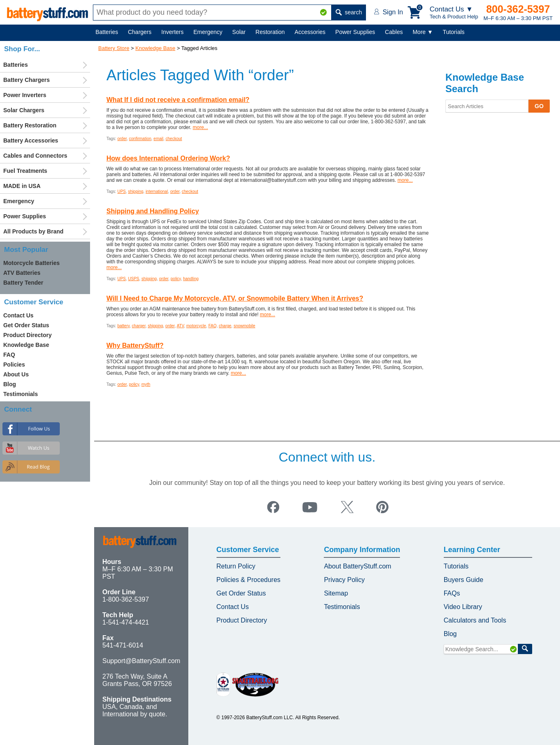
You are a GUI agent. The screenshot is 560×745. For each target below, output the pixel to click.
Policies (14, 365)
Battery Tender (23, 283)
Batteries (107, 32)
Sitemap (336, 593)
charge (225, 326)
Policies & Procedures (249, 580)
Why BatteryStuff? (135, 345)
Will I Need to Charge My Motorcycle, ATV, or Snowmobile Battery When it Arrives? (235, 298)
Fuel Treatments (25, 171)
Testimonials (21, 394)
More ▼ (423, 32)
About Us (16, 374)
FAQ (212, 326)
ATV (181, 326)
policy (176, 279)
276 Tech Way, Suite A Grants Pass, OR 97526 (137, 680)
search (349, 12)
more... (200, 127)
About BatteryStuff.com (357, 566)
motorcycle (196, 326)
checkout (174, 139)
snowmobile (245, 326)
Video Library (463, 607)
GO (539, 106)
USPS (134, 279)
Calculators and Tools (475, 620)
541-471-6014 (123, 645)
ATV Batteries (22, 273)
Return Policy (236, 566)
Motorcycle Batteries (32, 263)
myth (146, 384)
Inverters (172, 32)
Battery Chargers (27, 80)
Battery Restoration (30, 125)
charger (139, 326)
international (157, 191)
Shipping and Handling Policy (153, 211)
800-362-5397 (518, 9)
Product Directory (27, 335)
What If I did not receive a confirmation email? (178, 100)
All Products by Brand (33, 231)
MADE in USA (22, 186)
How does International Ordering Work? (168, 158)
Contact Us (18, 315)
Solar (239, 32)
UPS (122, 191)
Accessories (310, 32)
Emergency (208, 32)
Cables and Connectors (35, 156)
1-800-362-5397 (126, 599)
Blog (10, 384)
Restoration (270, 32)
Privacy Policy (344, 580)
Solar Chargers (24, 110)
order (122, 139)
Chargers (140, 32)
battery (124, 326)
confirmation (140, 139)
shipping (136, 191)
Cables (394, 32)
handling (191, 279)
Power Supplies (355, 32)
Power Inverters (25, 95)
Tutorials (454, 32)
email (158, 139)
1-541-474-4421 (126, 622)
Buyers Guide (464, 580)
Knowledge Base (156, 48)
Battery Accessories (31, 140)
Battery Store (114, 48)
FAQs (452, 593)
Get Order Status (26, 325)
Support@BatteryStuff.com (141, 661)
